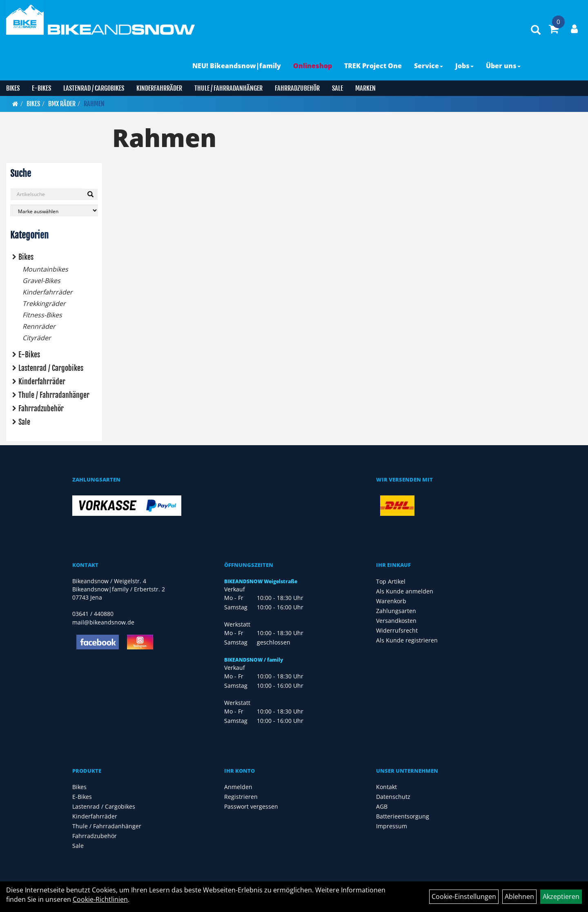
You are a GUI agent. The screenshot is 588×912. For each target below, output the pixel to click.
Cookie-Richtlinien (100, 899)
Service (429, 66)
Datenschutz (393, 797)
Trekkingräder (44, 303)
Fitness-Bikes (42, 315)
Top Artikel (391, 581)
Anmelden (238, 787)
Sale (337, 88)
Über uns (503, 66)
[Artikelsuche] (536, 30)
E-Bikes (41, 88)
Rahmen (94, 104)
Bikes (13, 88)
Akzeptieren (561, 896)
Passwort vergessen (251, 806)
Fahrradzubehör (297, 88)
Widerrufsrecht (397, 630)
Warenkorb (391, 601)
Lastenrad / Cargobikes (94, 88)
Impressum (392, 826)
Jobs (464, 66)
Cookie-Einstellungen (464, 896)
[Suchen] (90, 194)
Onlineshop (313, 66)
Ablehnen (519, 896)
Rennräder (39, 326)
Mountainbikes (45, 269)
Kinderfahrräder (159, 88)
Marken (365, 88)
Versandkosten (396, 621)
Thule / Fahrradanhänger (228, 88)
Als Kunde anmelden (405, 591)
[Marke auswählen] (54, 211)
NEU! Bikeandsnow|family (237, 66)
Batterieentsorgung (403, 816)
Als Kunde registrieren (407, 640)
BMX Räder (62, 104)
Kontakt (386, 787)
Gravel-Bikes (41, 281)
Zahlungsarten (396, 611)
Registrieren (241, 797)
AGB (382, 806)
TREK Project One (373, 66)
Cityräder (37, 338)
